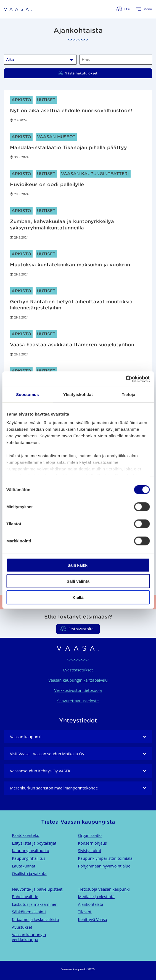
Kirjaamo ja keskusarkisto (35, 919)
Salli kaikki (78, 565)
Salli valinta (78, 581)
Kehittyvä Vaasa (93, 919)
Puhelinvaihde (25, 897)
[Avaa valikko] (144, 9)
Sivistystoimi (90, 851)
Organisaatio (90, 835)
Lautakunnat (24, 866)
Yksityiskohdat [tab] (78, 394)
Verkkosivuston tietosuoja (78, 690)
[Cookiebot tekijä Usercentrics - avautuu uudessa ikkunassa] (125, 379)
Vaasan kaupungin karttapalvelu (78, 680)
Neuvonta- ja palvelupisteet (37, 889)
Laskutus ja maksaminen (35, 904)
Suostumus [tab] (27, 394)
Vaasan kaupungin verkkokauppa (29, 937)
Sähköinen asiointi (29, 912)
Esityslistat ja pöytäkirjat (34, 843)
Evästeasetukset (78, 670)
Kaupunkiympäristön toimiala (105, 858)
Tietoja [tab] (129, 394)
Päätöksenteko (26, 835)
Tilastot (85, 912)
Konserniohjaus (92, 843)
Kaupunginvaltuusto (31, 851)
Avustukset (22, 927)
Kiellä (78, 597)
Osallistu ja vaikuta (29, 873)
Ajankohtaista (91, 904)
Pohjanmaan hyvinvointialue (104, 866)
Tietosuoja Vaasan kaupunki (104, 889)
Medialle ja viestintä (96, 897)
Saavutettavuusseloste (78, 701)
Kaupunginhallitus (29, 858)
